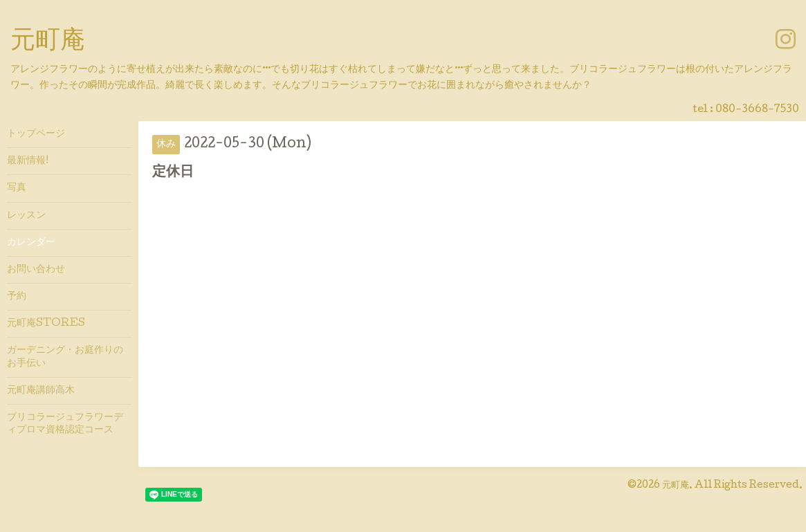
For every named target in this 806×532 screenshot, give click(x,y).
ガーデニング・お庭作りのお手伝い (65, 357)
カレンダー (31, 243)
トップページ (36, 134)
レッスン (26, 216)
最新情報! (28, 161)
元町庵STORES (46, 324)
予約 (17, 297)
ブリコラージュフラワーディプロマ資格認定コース (65, 424)
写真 (17, 188)
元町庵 (48, 42)
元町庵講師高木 (41, 391)
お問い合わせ (36, 270)
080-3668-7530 (757, 110)
